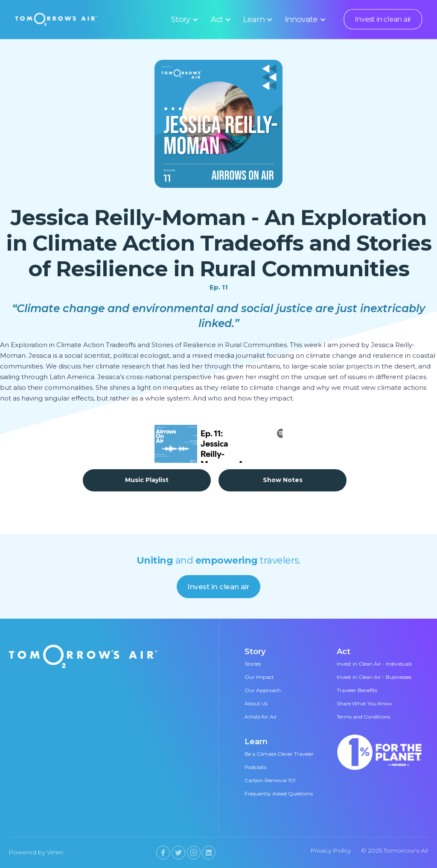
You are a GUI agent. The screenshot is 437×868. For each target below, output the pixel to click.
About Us (256, 703)
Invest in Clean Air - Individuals (374, 664)
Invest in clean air (383, 19)
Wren (55, 852)
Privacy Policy (331, 850)
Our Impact (259, 677)
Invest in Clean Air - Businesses (374, 677)
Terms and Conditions (363, 717)
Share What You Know (364, 703)
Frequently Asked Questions (279, 793)
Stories (253, 664)
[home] (56, 19)
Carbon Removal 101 (270, 780)
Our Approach (263, 690)
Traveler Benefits (357, 690)
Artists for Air (261, 717)
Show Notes (283, 480)
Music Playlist (147, 480)
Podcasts (255, 767)
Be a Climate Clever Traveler (279, 754)
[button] (184, 19)
